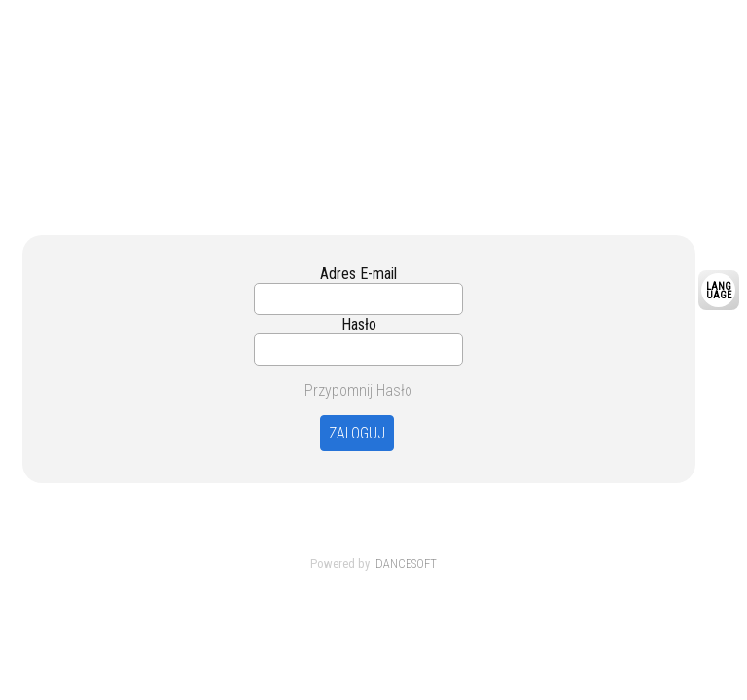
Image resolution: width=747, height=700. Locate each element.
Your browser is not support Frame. (373, 105)
